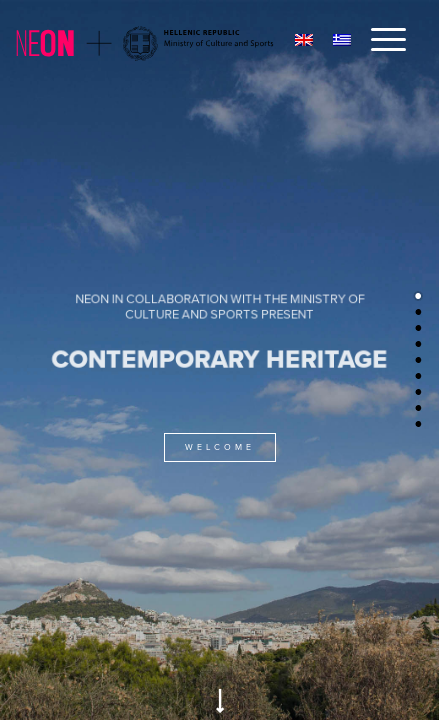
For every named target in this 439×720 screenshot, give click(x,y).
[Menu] (378, 40)
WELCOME (220, 447)
